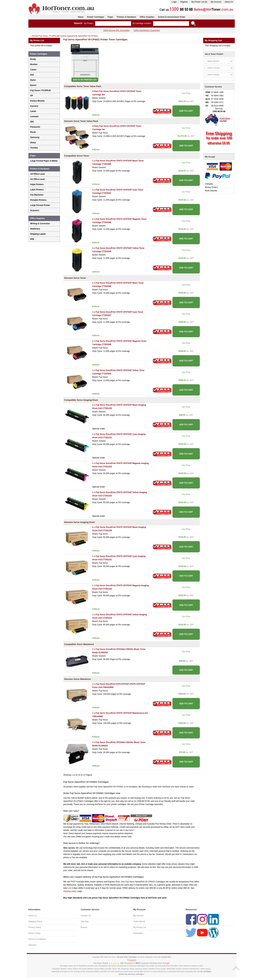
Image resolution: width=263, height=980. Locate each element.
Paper (110, 17)
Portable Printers (38, 200)
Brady (33, 59)
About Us (229, 2)
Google (166, 963)
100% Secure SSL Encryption (116, 30)
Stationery (35, 229)
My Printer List (140, 927)
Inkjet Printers (37, 184)
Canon (33, 70)
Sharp (33, 143)
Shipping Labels (38, 234)
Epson (33, 85)
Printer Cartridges (96, 17)
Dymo (33, 80)
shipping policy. (70, 891)
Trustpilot (131, 960)
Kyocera (34, 106)
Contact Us (86, 916)
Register (184, 2)
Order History (139, 922)
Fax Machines (37, 195)
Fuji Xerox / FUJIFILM (41, 90)
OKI (32, 122)
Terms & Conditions (37, 939)
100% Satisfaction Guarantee (147, 30)
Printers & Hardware (126, 17)
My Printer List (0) (199, 2)
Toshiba (34, 148)
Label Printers (37, 190)
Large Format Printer (40, 205)
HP (32, 96)
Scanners (35, 210)
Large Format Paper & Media (44, 161)
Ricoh (33, 132)
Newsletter (138, 933)
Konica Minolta (37, 101)
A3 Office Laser (38, 179)
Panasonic (35, 127)
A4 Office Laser (38, 174)
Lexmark (34, 116)
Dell (32, 75)
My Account (216, 2)
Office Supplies (147, 17)
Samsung (35, 137)
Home (81, 17)
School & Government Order (172, 17)
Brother (34, 64)
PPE (32, 239)
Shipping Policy (35, 922)
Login (174, 2)
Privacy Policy (35, 927)
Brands (84, 927)
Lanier (33, 111)
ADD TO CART (186, 111)
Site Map (85, 922)
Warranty (32, 945)
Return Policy (34, 933)
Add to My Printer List (85, 80)
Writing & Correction (40, 224)
